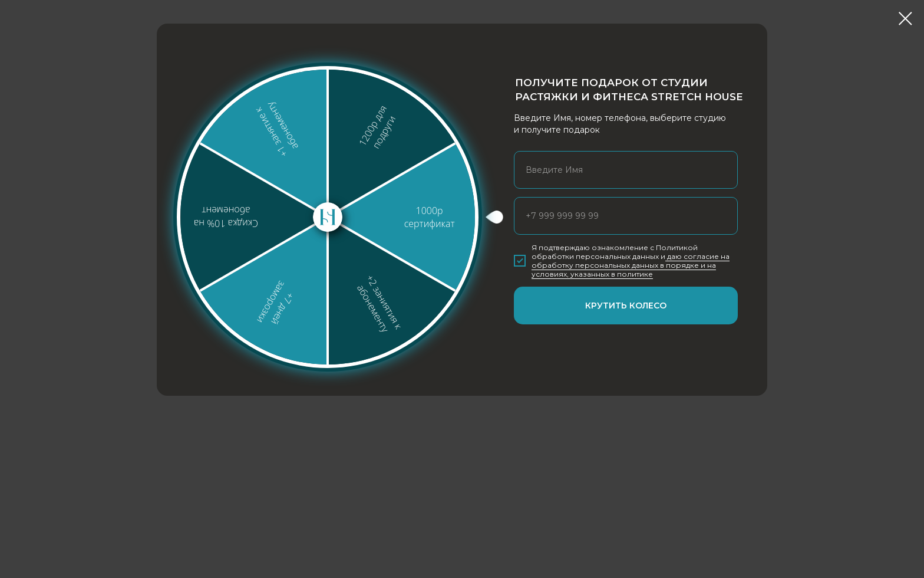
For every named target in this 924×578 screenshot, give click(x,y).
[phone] (626, 216)
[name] (626, 170)
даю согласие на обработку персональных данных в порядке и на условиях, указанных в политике (631, 265)
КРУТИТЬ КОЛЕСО (626, 306)
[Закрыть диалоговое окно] (905, 19)
